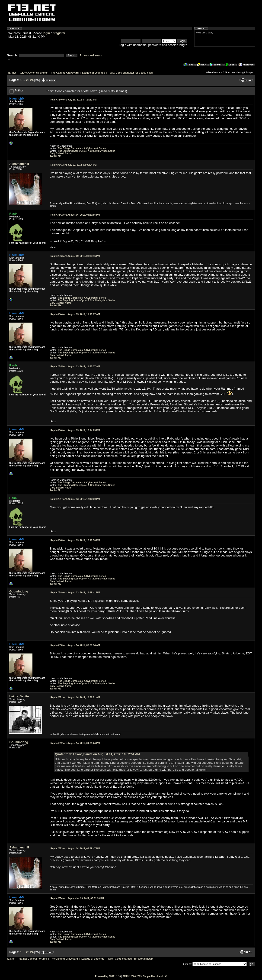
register (60, 33)
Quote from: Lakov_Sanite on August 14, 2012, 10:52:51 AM (97, 754)
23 (28, 80)
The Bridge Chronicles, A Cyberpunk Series (82, 148)
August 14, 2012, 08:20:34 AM (75, 645)
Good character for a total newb (135, 73)
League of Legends (94, 73)
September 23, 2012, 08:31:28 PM (77, 898)
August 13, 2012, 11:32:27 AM (75, 367)
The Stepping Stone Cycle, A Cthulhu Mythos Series (87, 151)
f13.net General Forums (34, 73)
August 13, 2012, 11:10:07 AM (75, 314)
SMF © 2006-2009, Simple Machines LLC (145, 976)
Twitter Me (56, 156)
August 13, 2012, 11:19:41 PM (75, 593)
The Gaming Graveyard (65, 73)
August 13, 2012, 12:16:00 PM (75, 499)
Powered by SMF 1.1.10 (108, 976)
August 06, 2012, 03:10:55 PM (75, 215)
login (46, 33)
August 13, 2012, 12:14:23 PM (75, 430)
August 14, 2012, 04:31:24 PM (75, 743)
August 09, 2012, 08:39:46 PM (75, 256)
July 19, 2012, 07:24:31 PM (73, 100)
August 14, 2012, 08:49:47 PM (75, 849)
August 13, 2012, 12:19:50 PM (75, 540)
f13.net (12, 73)
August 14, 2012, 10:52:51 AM (75, 697)
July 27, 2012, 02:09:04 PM (73, 165)
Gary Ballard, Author (61, 154)
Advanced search (92, 55)
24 (32, 80)
